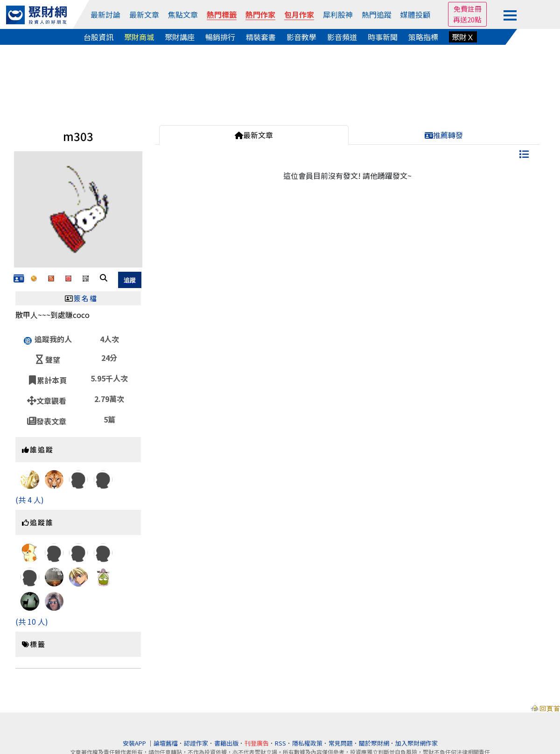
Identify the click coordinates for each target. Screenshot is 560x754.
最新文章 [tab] (254, 135)
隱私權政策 (307, 743)
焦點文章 (183, 14)
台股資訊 (98, 37)
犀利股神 (338, 14)
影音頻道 (342, 37)
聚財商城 (139, 37)
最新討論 (105, 14)
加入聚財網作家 (416, 743)
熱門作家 (260, 14)
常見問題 (341, 743)
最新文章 (144, 14)
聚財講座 (180, 37)
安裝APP (135, 743)
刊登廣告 (257, 743)
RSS (280, 743)
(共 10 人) (32, 621)
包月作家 (299, 14)
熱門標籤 (222, 14)
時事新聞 (383, 37)
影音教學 (301, 37)
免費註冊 (468, 9)
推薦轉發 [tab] (444, 135)
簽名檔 (86, 298)
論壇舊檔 (166, 743)
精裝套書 (261, 37)
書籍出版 (226, 743)
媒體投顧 (415, 14)
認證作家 (196, 743)
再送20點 (467, 19)
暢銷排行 (220, 37)
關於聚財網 (374, 743)
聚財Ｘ (463, 37)
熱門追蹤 (377, 14)
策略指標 (423, 37)
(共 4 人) (30, 500)
